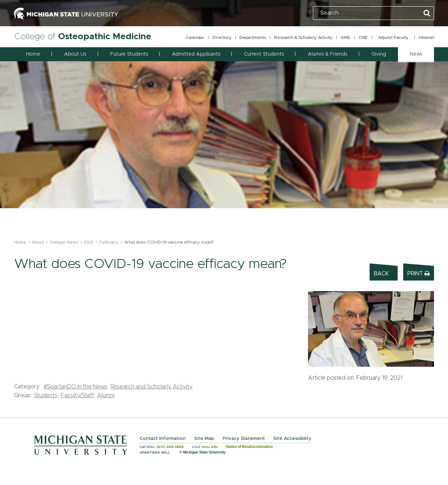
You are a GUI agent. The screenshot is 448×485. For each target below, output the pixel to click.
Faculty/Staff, (78, 395)
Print (419, 273)
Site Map (204, 439)
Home (33, 54)
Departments (253, 37)
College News (64, 242)
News (38, 242)
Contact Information (163, 439)
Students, (46, 395)
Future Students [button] (129, 54)
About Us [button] (75, 54)
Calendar (195, 37)
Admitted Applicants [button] (196, 54)
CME (363, 37)
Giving (379, 54)
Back (381, 274)
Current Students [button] (264, 54)
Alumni (106, 395)
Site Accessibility (292, 439)
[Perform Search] (427, 13)
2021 (89, 242)
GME (345, 37)
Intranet (426, 37)
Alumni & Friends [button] (327, 54)
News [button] (416, 54)
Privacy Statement (244, 439)
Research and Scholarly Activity (152, 387)
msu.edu (210, 447)
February (109, 242)
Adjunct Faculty (393, 37)
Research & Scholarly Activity (303, 37)
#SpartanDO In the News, (76, 387)
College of (83, 37)
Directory (222, 37)
